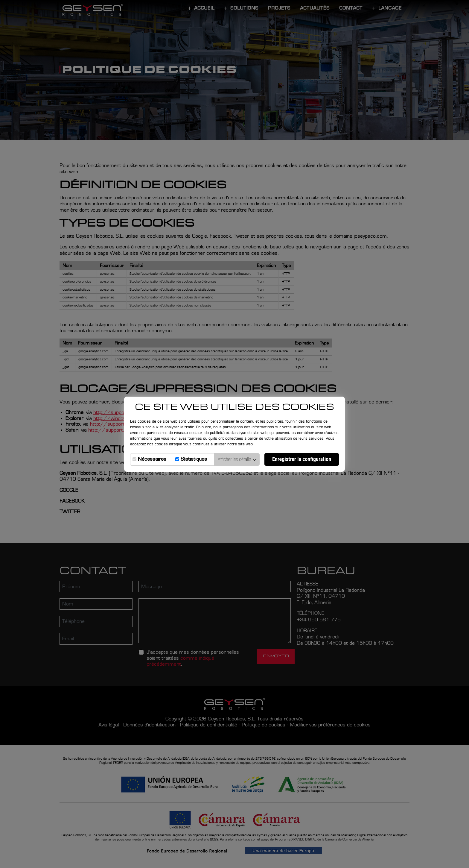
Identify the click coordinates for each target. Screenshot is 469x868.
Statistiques (194, 459)
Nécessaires (152, 459)
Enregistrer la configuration (302, 459)
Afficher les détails (237, 459)
